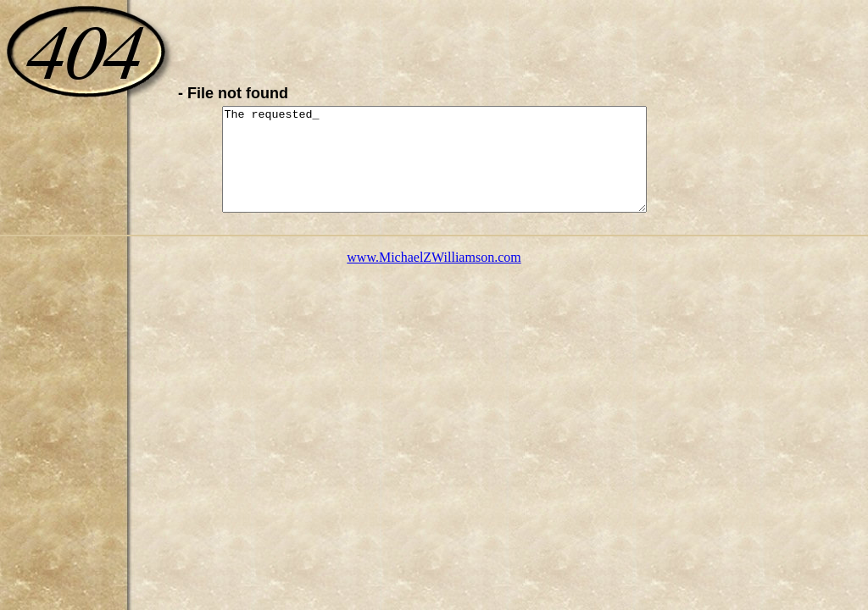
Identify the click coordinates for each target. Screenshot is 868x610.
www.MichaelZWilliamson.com (434, 277)
